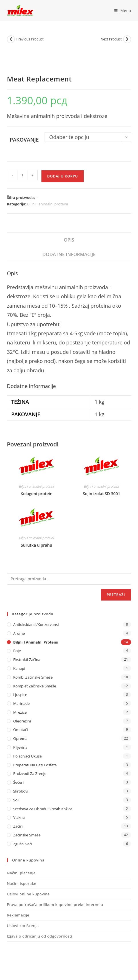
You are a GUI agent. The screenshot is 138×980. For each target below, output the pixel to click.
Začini (18, 826)
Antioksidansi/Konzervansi (36, 624)
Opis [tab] (69, 240)
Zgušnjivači (23, 844)
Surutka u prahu (37, 545)
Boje (17, 651)
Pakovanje (24, 140)
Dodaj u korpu (63, 176)
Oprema (20, 738)
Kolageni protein (36, 494)
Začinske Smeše (27, 835)
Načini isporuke (22, 883)
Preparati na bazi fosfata (35, 765)
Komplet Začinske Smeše (35, 686)
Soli (16, 800)
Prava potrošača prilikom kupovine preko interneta (55, 905)
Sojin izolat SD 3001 (102, 494)
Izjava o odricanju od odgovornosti (40, 936)
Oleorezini (22, 721)
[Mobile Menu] (121, 11)
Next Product (111, 39)
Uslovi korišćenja (23, 926)
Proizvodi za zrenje (30, 773)
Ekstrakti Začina (27, 660)
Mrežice (20, 712)
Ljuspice (20, 695)
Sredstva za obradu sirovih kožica (43, 809)
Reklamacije (18, 915)
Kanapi (19, 668)
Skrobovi (21, 791)
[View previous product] (11, 39)
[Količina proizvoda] (22, 175)
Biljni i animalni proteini (48, 204)
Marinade (21, 703)
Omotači (20, 730)
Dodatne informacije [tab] (69, 254)
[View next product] (127, 39)
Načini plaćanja (21, 873)
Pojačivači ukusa (27, 756)
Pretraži (116, 595)
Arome (19, 633)
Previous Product (30, 39)
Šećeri (18, 782)
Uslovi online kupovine (28, 894)
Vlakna (19, 817)
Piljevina (20, 747)
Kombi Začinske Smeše (33, 677)
